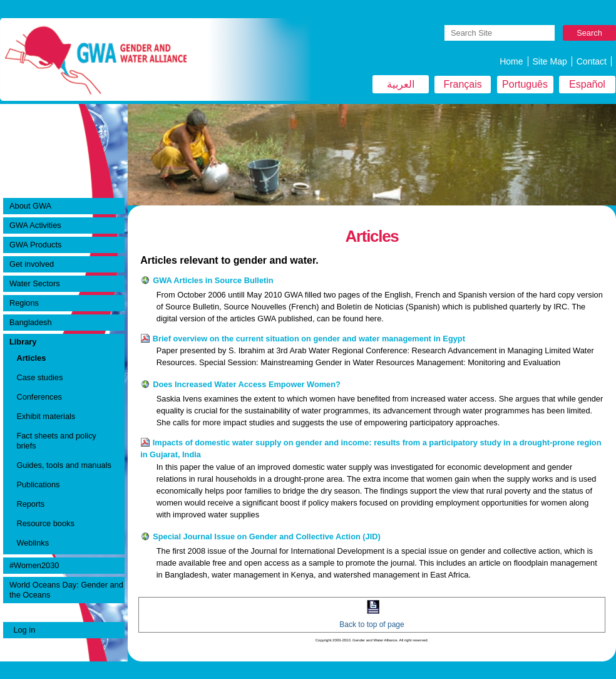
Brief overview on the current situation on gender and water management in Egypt (309, 339)
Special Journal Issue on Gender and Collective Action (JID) (267, 536)
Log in (24, 630)
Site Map (550, 61)
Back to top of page (372, 625)
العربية (401, 84)
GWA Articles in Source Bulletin (213, 280)
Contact (592, 61)
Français (462, 84)
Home (511, 61)
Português (525, 84)
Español (587, 84)
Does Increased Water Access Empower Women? (247, 384)
